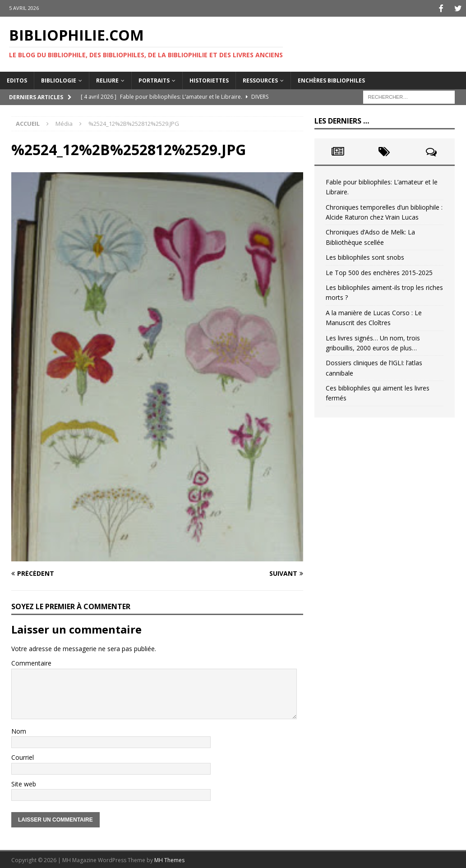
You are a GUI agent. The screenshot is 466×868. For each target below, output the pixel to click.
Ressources (260, 79)
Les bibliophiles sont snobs (365, 256)
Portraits (154, 79)
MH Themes (169, 859)
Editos (17, 79)
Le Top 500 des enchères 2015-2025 (379, 271)
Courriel (23, 756)
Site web (24, 783)
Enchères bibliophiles (331, 79)
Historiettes (209, 79)
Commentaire (31, 662)
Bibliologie (59, 79)
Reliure (107, 79)
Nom (19, 730)
